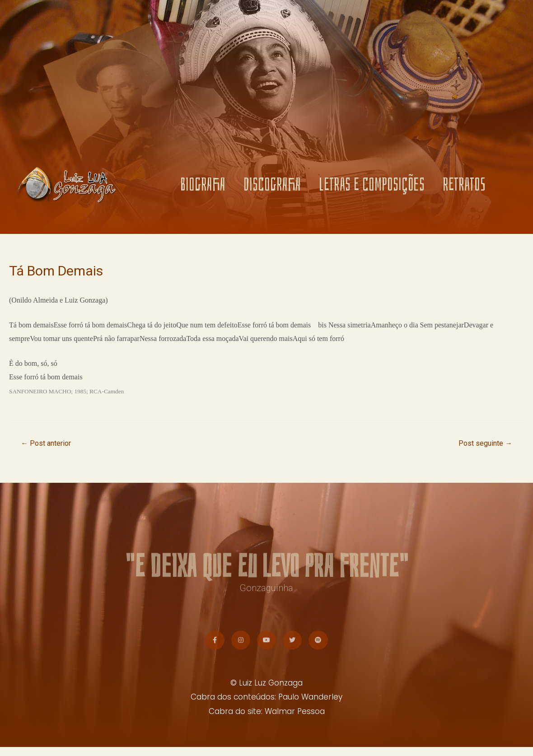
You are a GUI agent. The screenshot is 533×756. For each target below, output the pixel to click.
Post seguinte (483, 444)
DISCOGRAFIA (272, 185)
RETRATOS (464, 185)
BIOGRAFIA (203, 185)
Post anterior (49, 444)
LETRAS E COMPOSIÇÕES (372, 185)
